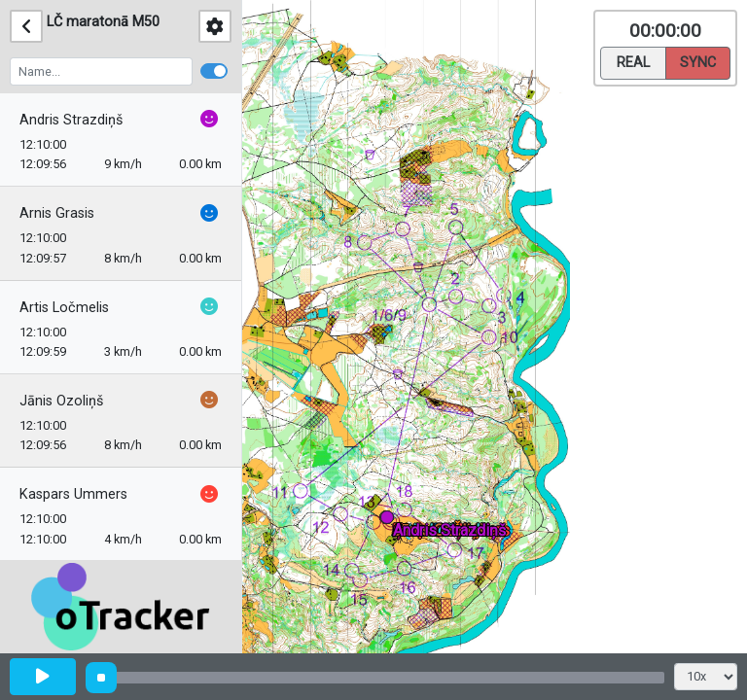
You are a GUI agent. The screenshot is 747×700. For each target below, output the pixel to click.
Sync (698, 61)
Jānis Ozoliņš (61, 401)
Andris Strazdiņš (71, 120)
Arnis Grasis (57, 213)
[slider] (101, 678)
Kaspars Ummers (73, 494)
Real (633, 61)
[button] (391, 521)
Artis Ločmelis (64, 308)
